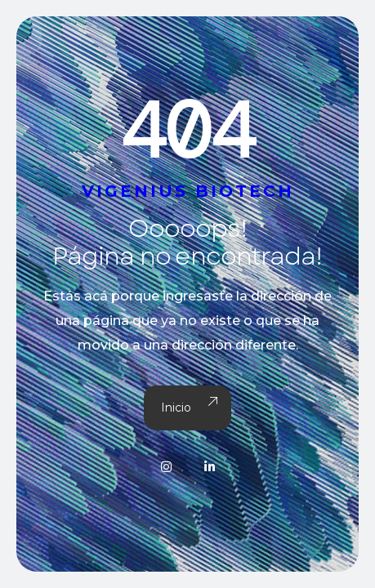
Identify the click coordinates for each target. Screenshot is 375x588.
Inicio (188, 408)
